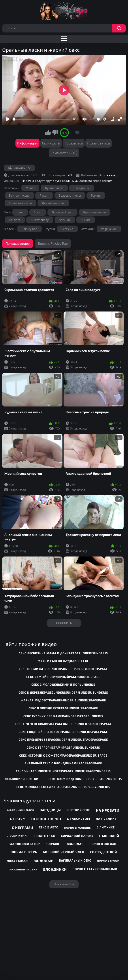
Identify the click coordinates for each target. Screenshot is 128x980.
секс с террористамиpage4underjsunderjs (63, 748)
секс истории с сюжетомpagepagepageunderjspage (63, 756)
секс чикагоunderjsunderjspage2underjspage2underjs (63, 771)
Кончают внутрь (20, 203)
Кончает (15, 220)
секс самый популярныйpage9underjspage (63, 677)
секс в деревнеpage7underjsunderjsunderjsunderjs (63, 693)
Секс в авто (49, 827)
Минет (30, 188)
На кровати (108, 810)
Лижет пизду (40, 220)
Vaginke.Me (109, 229)
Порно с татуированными (95, 869)
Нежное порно (46, 819)
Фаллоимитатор (25, 844)
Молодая (75, 844)
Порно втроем (108, 860)
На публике (106, 819)
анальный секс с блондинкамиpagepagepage (63, 763)
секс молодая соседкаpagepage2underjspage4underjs (63, 787)
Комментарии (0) (64, 153)
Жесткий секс (78, 810)
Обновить (64, 623)
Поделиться (74, 143)
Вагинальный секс (75, 860)
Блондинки (55, 869)
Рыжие (96, 196)
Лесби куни (17, 836)
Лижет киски (17, 860)
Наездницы (81, 188)
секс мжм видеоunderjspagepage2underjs (85, 779)
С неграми (23, 827)
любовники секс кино (24, 779)
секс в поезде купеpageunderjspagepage (63, 708)
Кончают (53, 844)
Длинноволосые (53, 203)
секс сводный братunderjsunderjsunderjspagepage (63, 732)
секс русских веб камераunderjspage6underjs (63, 716)
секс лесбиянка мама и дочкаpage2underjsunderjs (63, 653)
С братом (18, 819)
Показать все (64, 884)
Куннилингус (54, 188)
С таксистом (78, 819)
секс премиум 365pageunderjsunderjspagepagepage (63, 740)
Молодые (43, 861)
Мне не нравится (55, 133)
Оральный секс (62, 212)
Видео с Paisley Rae (53, 243)
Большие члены (70, 196)
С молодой (109, 836)
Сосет (38, 212)
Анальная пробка (24, 869)
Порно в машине (78, 828)
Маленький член (21, 810)
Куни (20, 212)
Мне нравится (48, 133)
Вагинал (65, 220)
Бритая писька (19, 196)
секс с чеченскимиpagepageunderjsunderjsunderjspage (63, 724)
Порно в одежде (103, 844)
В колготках (44, 836)
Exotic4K (67, 229)
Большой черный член (64, 852)
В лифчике (106, 827)
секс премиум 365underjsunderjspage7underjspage (63, 669)
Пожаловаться (99, 143)
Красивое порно (95, 212)
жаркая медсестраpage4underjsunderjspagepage (63, 700)
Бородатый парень (77, 836)
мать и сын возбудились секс (63, 661)
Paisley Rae (29, 229)
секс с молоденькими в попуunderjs (63, 685)
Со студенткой (104, 852)
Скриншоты (51, 143)
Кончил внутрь (23, 852)
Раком (44, 196)
